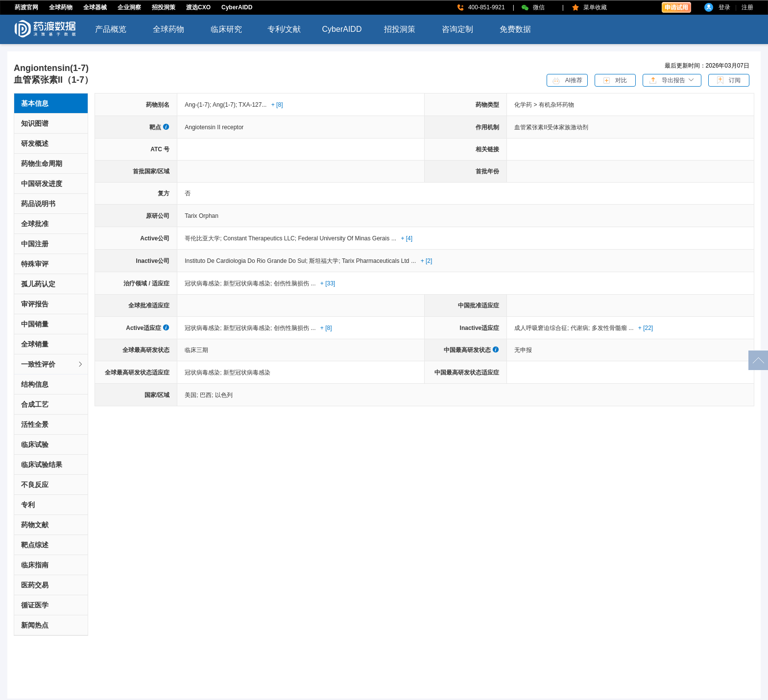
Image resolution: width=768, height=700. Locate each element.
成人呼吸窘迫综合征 (542, 328)
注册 (747, 7)
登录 (724, 7)
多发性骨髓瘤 (609, 328)
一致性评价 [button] (52, 364)
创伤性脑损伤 (291, 283)
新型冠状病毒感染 (249, 283)
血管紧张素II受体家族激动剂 (551, 127)
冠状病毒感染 (204, 283)
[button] (672, 80)
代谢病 (581, 328)
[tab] (51, 364)
